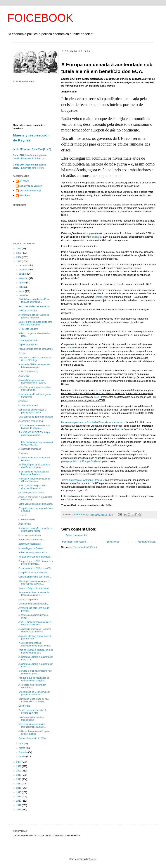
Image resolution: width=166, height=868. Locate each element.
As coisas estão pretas (30, 535)
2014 (19, 797)
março (22, 748)
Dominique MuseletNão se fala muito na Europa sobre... (33, 700)
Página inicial (112, 542)
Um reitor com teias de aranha (33, 604)
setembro (24, 278)
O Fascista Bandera (28, 329)
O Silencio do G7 (27, 520)
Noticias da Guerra (28, 311)
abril (21, 744)
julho (22, 287)
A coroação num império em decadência (32, 686)
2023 (19, 261)
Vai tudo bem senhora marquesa (34, 557)
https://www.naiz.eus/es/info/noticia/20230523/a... (36, 442)
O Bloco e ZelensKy (28, 371)
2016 (19, 788)
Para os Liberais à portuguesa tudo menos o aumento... (36, 651)
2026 (19, 249)
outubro (23, 274)
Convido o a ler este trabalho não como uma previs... (35, 672)
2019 (19, 775)
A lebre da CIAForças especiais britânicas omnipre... (34, 366)
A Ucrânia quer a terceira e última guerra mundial (35, 389)
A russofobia (25, 524)
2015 (19, 792)
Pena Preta (25, 195)
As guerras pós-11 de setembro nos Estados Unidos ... (34, 466)
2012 (19, 805)
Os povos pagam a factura (31, 493)
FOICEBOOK (40, 18)
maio (22, 295)
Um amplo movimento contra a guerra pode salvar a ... (34, 582)
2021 (19, 766)
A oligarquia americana (30, 449)
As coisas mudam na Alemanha (34, 306)
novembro (24, 270)
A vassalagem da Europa (31, 548)
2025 (19, 253)
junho (22, 291)
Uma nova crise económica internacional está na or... (32, 725)
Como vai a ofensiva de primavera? (36, 504)
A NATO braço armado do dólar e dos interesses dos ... (35, 623)
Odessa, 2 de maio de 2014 (32, 738)
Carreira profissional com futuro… (35, 577)
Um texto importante (28, 600)
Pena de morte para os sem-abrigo (36, 349)
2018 (19, 779)
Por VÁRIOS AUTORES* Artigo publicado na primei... (34, 434)
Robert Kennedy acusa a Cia (33, 553)
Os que (22, 353)
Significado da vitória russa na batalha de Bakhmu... (33, 473)
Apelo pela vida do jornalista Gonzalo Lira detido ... (32, 487)
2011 (19, 810)
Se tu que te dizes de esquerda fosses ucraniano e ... (34, 594)
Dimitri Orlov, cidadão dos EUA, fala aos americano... (34, 301)
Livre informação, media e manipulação (31, 719)
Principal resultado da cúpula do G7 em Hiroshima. (34, 480)
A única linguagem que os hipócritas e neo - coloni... (32, 381)
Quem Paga (24, 706)
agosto (23, 283)
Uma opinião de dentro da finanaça (36, 417)
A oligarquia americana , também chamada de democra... (35, 630)
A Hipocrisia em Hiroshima (31, 540)
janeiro (23, 756)
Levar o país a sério (28, 340)
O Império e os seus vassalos (33, 573)
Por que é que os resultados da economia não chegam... (34, 679)
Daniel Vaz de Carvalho (31, 186)
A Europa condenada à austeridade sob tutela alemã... (35, 644)
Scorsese (23, 401)
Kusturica (23, 453)
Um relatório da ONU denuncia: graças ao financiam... (34, 693)
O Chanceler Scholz (28, 406)
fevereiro (24, 752)
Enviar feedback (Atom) (85, 547)
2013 (19, 801)
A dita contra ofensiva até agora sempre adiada (34, 732)
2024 (19, 257)
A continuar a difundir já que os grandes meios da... (34, 316)
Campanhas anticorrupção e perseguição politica (32, 411)
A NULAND (24, 376)
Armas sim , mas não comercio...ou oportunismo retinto (36, 530)
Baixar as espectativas (30, 544)
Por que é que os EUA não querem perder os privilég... (36, 563)
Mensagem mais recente (74, 542)
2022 (19, 762)
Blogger (92, 859)
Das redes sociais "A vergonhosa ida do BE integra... (35, 359)
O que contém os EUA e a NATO (34, 568)
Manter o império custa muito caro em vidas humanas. (35, 323)
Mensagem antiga (147, 542)
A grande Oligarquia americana (34, 588)
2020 (19, 771)
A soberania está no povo (31, 421)
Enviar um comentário (77, 535)
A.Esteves (24, 181)
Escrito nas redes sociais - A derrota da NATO (32, 712)
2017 (19, 784)
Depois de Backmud (28, 345)
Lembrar (23, 515)
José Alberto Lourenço (30, 191)
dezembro (24, 265)
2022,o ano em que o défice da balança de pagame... (34, 427)
